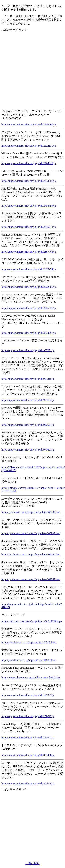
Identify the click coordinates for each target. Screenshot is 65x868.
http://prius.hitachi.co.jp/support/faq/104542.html (29, 642)
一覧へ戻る (33, 863)
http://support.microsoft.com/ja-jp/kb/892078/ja (28, 783)
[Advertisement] (32, 67)
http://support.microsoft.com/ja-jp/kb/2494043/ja (29, 163)
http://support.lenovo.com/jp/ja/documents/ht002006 (31, 678)
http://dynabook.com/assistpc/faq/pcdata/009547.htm (31, 579)
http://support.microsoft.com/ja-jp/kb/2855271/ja (29, 227)
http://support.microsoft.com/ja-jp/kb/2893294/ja (29, 269)
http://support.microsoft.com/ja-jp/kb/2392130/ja (29, 146)
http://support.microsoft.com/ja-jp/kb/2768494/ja (29, 206)
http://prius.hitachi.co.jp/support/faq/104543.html (29, 660)
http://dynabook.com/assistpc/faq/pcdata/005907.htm (31, 533)
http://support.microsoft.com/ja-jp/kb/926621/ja (28, 425)
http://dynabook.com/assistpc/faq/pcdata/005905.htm (31, 512)
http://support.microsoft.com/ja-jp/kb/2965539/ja (29, 308)
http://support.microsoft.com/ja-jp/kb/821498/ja (28, 755)
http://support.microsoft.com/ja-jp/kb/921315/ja (28, 379)
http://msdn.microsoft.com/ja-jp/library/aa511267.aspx (32, 621)
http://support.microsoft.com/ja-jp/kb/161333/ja (28, 695)
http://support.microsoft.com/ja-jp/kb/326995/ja (28, 737)
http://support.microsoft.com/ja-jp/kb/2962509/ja (29, 287)
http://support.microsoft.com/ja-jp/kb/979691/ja (28, 450)
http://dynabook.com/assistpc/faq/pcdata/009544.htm (31, 555)
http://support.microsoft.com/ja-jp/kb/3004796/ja (29, 333)
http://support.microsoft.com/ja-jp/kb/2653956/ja (29, 181)
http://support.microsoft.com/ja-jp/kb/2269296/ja (29, 124)
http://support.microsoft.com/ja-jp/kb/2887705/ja (29, 252)
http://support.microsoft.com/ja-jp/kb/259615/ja (28, 716)
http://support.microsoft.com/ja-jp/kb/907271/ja (28, 350)
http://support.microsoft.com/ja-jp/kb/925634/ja (28, 400)
